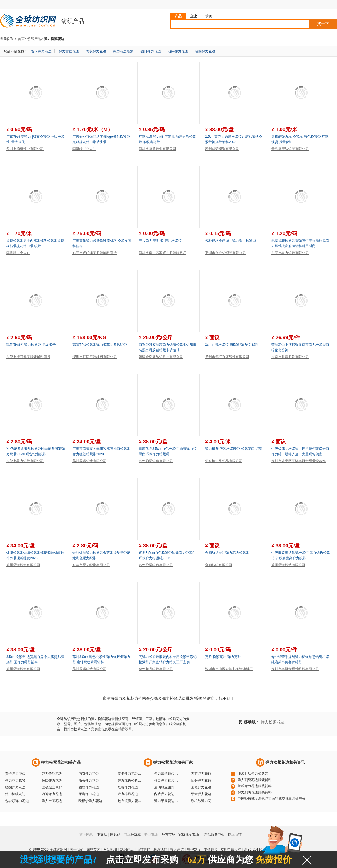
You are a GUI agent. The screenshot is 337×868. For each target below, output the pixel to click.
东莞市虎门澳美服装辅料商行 (95, 253)
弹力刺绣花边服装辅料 (255, 780)
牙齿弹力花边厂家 (204, 794)
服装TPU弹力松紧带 (253, 774)
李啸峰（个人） (84, 149)
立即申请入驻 (231, 850)
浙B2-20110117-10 (258, 850)
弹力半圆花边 (52, 801)
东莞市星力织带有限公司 (290, 253)
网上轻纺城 (132, 835)
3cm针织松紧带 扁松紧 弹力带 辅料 (232, 345)
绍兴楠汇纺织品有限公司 (224, 461)
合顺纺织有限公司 (219, 565)
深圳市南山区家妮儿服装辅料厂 (163, 253)
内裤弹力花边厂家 (167, 794)
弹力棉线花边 (15, 794)
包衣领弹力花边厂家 (130, 801)
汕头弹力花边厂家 (204, 780)
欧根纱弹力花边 (90, 801)
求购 (209, 16)
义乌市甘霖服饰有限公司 (290, 357)
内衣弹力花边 (96, 51)
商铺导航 (144, 850)
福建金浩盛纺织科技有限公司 (161, 357)
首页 (21, 39)
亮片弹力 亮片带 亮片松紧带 (160, 241)
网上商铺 (235, 835)
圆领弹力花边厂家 (204, 787)
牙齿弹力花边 (89, 794)
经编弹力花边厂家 (130, 787)
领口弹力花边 (151, 51)
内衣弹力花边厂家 (204, 774)
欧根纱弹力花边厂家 (204, 801)
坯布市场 (168, 835)
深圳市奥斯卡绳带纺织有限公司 (295, 669)
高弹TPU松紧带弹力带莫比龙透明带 (100, 345)
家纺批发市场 (189, 835)
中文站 (102, 835)
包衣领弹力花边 (17, 801)
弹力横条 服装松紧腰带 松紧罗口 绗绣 (234, 449)
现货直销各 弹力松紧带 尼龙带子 (31, 345)
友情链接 (211, 850)
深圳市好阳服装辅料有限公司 (95, 357)
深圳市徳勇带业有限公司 (25, 149)
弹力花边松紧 (123, 51)
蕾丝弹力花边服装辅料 (255, 786)
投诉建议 (177, 850)
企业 (193, 16)
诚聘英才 (93, 850)
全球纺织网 (58, 850)
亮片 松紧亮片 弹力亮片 (223, 657)
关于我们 (77, 850)
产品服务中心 (214, 835)
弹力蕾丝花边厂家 (167, 774)
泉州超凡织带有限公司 (156, 669)
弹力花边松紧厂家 (130, 780)
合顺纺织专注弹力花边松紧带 (227, 553)
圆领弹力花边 (89, 787)
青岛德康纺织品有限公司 (290, 149)
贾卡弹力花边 (41, 51)
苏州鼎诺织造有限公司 (222, 149)
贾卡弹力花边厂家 (130, 774)
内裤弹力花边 (52, 794)
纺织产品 (34, 39)
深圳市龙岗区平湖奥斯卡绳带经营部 (298, 461)
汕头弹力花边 (178, 51)
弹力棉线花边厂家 (130, 794)
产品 (178, 16)
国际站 (115, 835)
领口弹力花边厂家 (167, 780)
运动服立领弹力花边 (54, 787)
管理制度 (194, 850)
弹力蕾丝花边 (69, 51)
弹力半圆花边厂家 (167, 801)
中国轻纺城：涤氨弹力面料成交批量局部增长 (272, 799)
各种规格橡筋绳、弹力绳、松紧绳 (231, 241)
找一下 (323, 24)
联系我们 (160, 850)
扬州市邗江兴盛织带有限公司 (227, 357)
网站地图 (110, 850)
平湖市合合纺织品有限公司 (225, 253)
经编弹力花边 (205, 51)
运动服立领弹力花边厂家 (167, 787)
